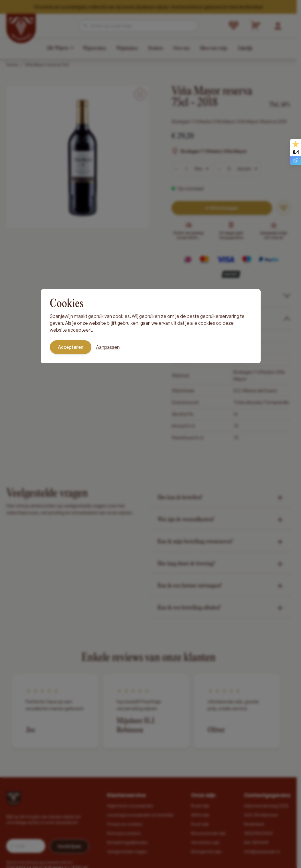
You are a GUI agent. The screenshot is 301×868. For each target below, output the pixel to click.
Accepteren (71, 347)
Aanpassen (108, 347)
